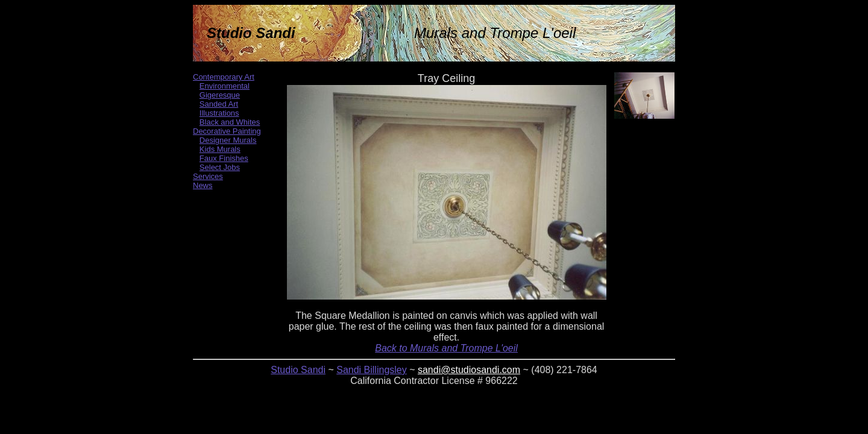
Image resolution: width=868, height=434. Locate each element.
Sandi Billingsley (372, 370)
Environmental (225, 86)
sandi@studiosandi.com (469, 370)
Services (208, 176)
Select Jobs (220, 167)
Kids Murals (220, 149)
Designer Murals (228, 140)
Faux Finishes (224, 158)
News (203, 185)
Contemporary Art (224, 77)
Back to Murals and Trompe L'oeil (446, 348)
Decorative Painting (227, 131)
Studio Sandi (298, 370)
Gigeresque (220, 95)
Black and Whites (230, 122)
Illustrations (219, 113)
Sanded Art (219, 104)
